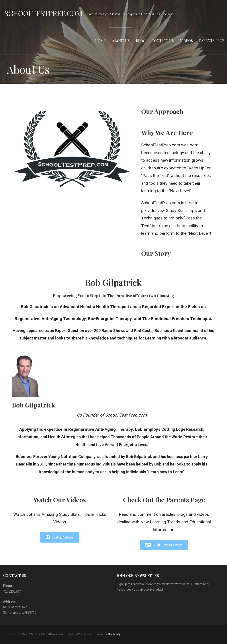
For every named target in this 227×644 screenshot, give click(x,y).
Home (100, 41)
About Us (121, 41)
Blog (141, 41)
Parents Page (212, 41)
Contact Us (163, 41)
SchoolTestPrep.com (43, 13)
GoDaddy (114, 634)
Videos (186, 41)
